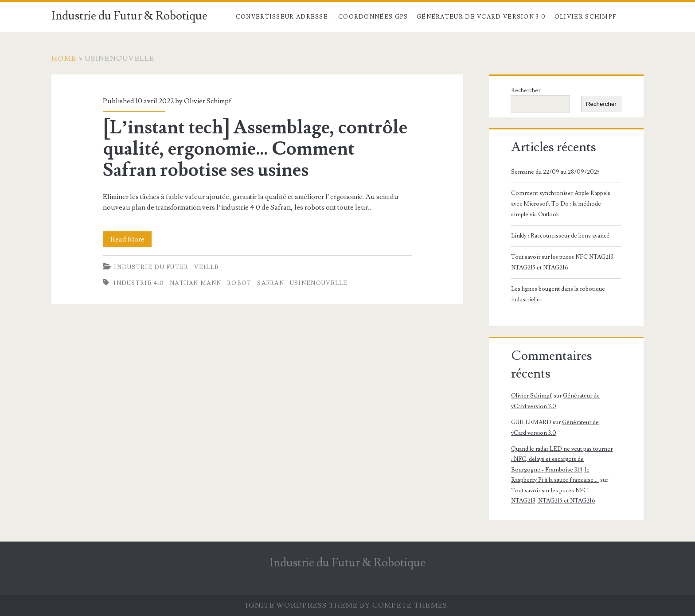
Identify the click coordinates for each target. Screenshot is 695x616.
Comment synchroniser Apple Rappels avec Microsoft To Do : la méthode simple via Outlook (561, 204)
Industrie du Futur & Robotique (129, 16)
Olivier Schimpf (586, 17)
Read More (131, 239)
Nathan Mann (195, 283)
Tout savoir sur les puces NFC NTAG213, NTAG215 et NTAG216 (563, 262)
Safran (271, 283)
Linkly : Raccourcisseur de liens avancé (560, 236)
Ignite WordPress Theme (302, 605)
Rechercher (526, 90)
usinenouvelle (319, 283)
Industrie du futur (151, 267)
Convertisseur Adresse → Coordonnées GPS (322, 17)
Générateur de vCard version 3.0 (481, 17)
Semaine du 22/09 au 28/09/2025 (555, 172)
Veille (207, 267)
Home (64, 58)
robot (239, 283)
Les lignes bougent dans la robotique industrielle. (558, 294)
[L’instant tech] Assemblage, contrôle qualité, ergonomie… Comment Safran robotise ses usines (255, 149)
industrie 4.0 (139, 283)
